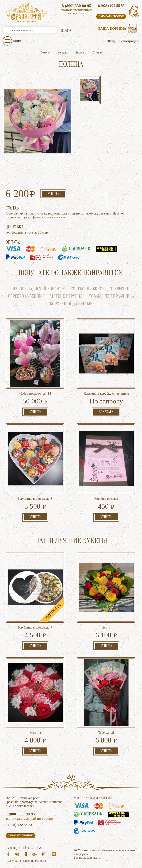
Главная (45, 52)
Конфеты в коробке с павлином (106, 393)
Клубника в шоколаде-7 (35, 627)
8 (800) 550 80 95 (76, 6)
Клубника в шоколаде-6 (35, 499)
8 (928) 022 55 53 (111, 6)
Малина (35, 733)
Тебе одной (106, 733)
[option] (90, 91)
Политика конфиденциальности (26, 861)
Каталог (63, 52)
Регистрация (129, 41)
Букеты (80, 52)
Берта (106, 627)
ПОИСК (65, 31)
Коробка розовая (106, 499)
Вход (111, 41)
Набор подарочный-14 (35, 393)
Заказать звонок (111, 16)
